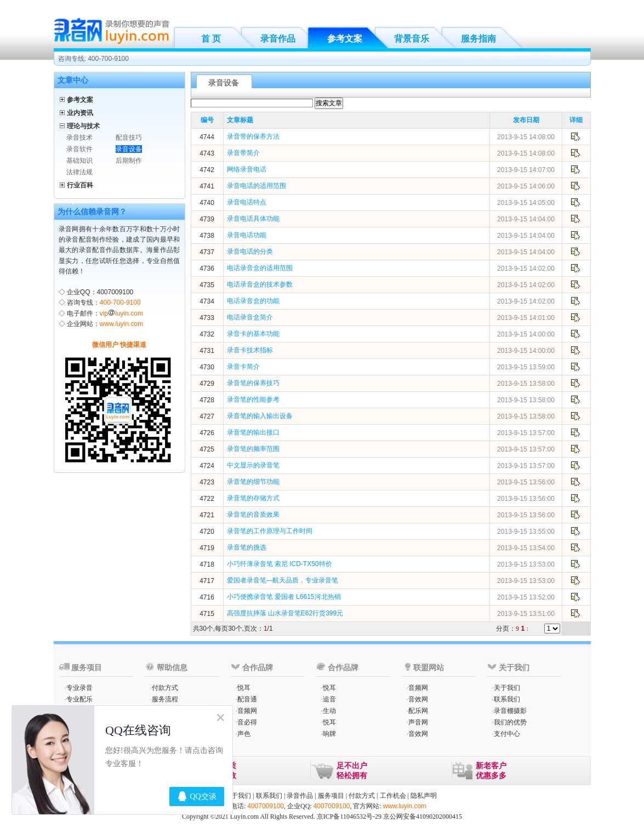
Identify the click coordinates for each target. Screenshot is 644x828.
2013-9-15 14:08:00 (526, 137)
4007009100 (266, 806)
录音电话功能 (247, 235)
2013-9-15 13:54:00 (526, 548)
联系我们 (507, 699)
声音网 (418, 722)
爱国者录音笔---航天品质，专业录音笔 (283, 580)
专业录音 (79, 688)
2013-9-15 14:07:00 (526, 170)
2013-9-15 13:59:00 (526, 367)
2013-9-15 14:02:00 (526, 269)
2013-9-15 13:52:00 (526, 597)
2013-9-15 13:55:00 (526, 532)
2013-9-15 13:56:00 (526, 482)
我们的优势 (510, 722)
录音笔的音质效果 (253, 515)
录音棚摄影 (510, 711)
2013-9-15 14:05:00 (526, 203)
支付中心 (507, 734)
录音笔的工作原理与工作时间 (270, 531)
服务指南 (478, 39)
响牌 (329, 734)
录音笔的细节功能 (253, 482)
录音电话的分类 (250, 252)
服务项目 (331, 796)
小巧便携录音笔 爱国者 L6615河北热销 (284, 597)
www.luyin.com (121, 324)
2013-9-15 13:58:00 (526, 384)
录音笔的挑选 (247, 547)
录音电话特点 (247, 202)
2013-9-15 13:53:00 (526, 564)
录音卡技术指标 (250, 350)
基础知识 (79, 161)
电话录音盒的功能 (253, 301)
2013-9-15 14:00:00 (526, 334)
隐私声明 (424, 796)
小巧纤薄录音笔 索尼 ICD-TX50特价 (280, 564)
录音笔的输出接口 (253, 432)
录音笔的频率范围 (253, 449)
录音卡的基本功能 (253, 334)
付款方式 (165, 688)
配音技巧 (129, 138)
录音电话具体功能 (253, 219)
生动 (329, 711)
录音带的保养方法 (253, 136)
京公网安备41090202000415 (423, 816)
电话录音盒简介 (250, 317)
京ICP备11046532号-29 (349, 816)
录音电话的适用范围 (257, 186)
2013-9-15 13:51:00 (526, 614)
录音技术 (79, 138)
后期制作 (129, 161)
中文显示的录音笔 (253, 465)
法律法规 (79, 172)
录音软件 (79, 149)
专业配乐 (79, 699)
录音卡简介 (243, 367)
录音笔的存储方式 (253, 498)
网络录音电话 (247, 169)
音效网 (418, 699)
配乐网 (418, 711)
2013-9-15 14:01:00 (526, 318)
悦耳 (244, 688)
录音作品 (278, 39)
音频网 (247, 711)
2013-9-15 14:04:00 (526, 219)
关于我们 (507, 688)
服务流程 (165, 699)
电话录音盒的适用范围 (260, 268)
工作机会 (393, 796)
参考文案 (345, 39)
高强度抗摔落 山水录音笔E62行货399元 (285, 613)
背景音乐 (412, 39)
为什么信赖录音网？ (92, 212)
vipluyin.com (121, 313)
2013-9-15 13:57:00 (526, 433)
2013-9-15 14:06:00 (526, 186)
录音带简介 (243, 153)
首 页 (211, 39)
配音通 (247, 699)
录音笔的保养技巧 (253, 383)
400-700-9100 (120, 302)
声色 (244, 734)
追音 (329, 699)
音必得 (247, 722)
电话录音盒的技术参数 (260, 284)
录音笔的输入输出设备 (260, 416)
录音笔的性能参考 (253, 399)
